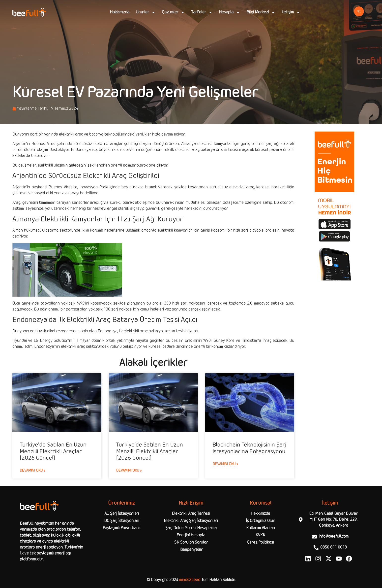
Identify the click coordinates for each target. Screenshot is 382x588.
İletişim (291, 12)
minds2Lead (190, 580)
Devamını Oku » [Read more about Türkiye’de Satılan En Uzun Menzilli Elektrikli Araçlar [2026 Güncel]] (32, 471)
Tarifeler (202, 12)
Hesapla (229, 12)
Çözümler (173, 12)
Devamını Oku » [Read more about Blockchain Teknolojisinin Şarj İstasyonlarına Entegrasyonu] (225, 464)
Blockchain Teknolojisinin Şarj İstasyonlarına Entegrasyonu (250, 448)
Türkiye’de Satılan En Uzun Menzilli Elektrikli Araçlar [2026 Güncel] (53, 452)
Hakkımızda (120, 12)
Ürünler (146, 12)
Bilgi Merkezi (261, 12)
